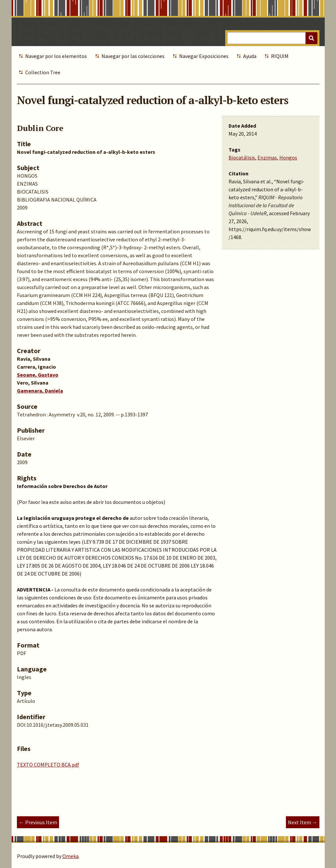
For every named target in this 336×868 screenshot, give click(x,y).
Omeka (70, 856)
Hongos (288, 157)
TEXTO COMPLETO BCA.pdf (48, 765)
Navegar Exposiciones (204, 56)
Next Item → (303, 822)
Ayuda (250, 56)
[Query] (272, 38)
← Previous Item (38, 822)
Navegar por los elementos (56, 56)
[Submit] (311, 38)
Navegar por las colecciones (133, 56)
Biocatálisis (242, 157)
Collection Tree (43, 72)
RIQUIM (280, 56)
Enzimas (267, 157)
